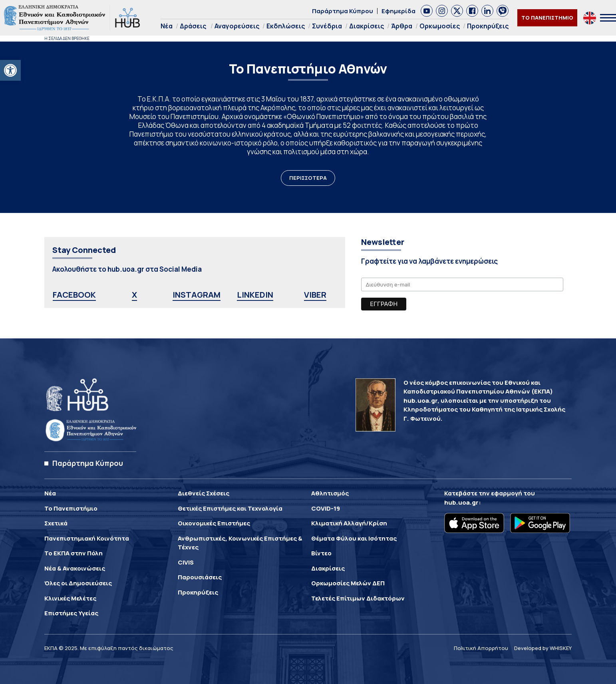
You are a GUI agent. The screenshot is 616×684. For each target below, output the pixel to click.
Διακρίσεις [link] (367, 26)
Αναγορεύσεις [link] (237, 26)
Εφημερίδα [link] (398, 11)
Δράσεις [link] (193, 26)
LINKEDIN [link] (255, 295)
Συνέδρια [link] (327, 26)
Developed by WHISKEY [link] (543, 648)
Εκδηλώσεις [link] (286, 26)
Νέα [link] (167, 26)
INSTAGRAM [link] (197, 295)
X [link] (134, 295)
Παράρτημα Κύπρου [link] (343, 11)
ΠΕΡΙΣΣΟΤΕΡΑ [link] (308, 178)
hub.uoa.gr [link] (461, 502)
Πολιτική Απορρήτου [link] (481, 648)
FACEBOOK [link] (74, 295)
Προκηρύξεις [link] (488, 26)
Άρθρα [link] (402, 26)
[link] (10, 70)
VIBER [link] (315, 295)
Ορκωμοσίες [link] (440, 26)
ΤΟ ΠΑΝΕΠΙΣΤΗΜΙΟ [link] (547, 18)
